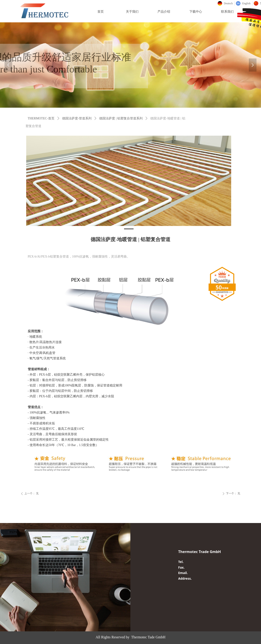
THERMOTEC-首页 (41, 118)
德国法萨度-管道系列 (77, 118)
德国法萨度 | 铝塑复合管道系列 (121, 118)
